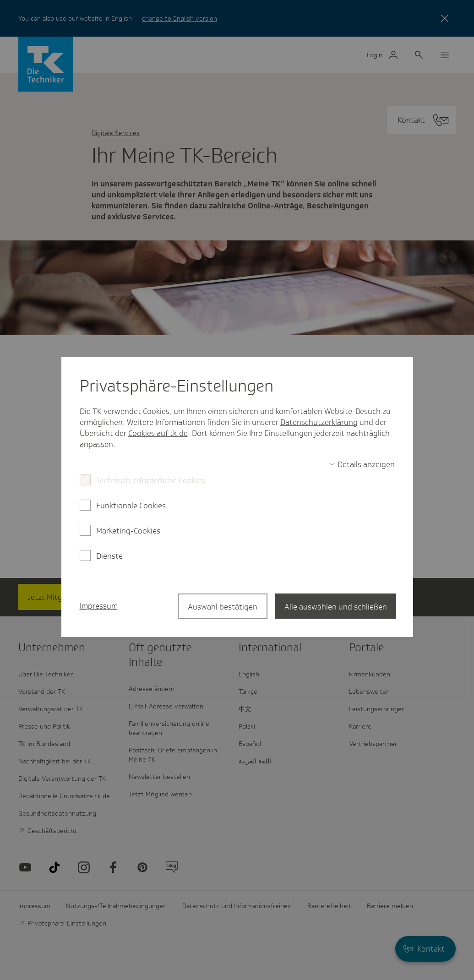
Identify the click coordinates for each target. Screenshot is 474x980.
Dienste (109, 556)
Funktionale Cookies (131, 506)
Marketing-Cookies (128, 531)
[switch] (362, 464)
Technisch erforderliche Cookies (151, 480)
